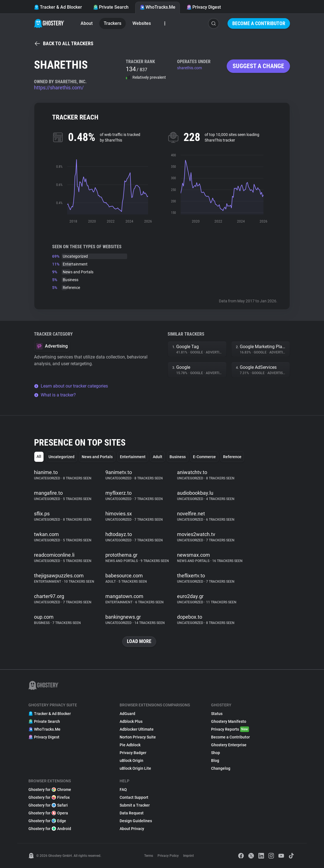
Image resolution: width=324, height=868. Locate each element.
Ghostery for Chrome (50, 790)
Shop (216, 753)
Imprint (188, 856)
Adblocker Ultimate (137, 729)
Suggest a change (258, 66)
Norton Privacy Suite (138, 737)
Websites (142, 23)
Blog (215, 761)
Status (217, 714)
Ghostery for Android (50, 829)
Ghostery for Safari (48, 805)
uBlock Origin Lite (135, 768)
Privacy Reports (230, 729)
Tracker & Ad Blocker (58, 7)
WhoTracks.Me (158, 7)
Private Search (111, 7)
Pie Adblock (130, 745)
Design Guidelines (136, 821)
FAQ (123, 790)
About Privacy (132, 829)
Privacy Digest (204, 7)
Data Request (132, 813)
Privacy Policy (168, 856)
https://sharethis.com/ (59, 88)
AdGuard (127, 714)
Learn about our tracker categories (71, 386)
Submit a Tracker (135, 805)
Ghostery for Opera (48, 813)
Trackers (113, 23)
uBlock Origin (131, 761)
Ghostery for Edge (47, 821)
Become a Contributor (259, 23)
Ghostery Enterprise (229, 745)
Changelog (221, 768)
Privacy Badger (133, 753)
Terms (149, 856)
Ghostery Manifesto (229, 721)
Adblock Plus (131, 721)
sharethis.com (189, 68)
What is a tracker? (55, 395)
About (87, 23)
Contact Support (134, 797)
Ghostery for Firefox (49, 797)
